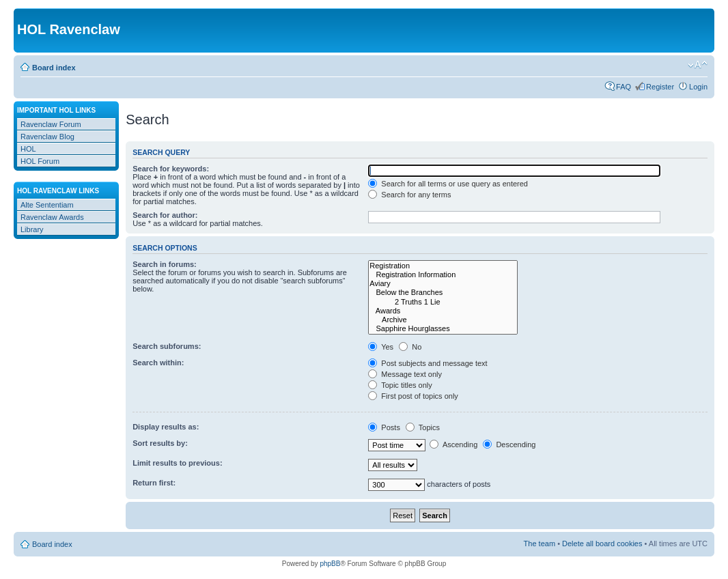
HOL (28, 149)
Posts (384, 427)
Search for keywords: (171, 169)
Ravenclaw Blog (47, 137)
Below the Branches (443, 293)
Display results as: (166, 427)
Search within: (158, 363)
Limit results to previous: (177, 463)
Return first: (154, 483)
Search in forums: (165, 264)
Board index (54, 68)
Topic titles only (400, 385)
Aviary (443, 284)
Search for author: (165, 215)
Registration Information (443, 275)
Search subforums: (167, 346)
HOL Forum (40, 161)
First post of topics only (413, 396)
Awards (443, 311)
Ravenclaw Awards (52, 217)
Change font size (698, 65)
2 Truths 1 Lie (443, 302)
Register (660, 87)
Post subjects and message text (428, 363)
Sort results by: (160, 443)
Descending (509, 444)
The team (540, 543)
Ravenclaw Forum (51, 124)
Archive (443, 320)
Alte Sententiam (47, 205)
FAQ (624, 87)
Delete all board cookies (602, 543)
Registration (443, 266)
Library (32, 229)
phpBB (330, 564)
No (410, 347)
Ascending (453, 444)
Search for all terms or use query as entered (448, 184)
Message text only (405, 374)
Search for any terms (409, 195)
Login (698, 87)
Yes (381, 347)
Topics (423, 427)
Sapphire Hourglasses (443, 329)
